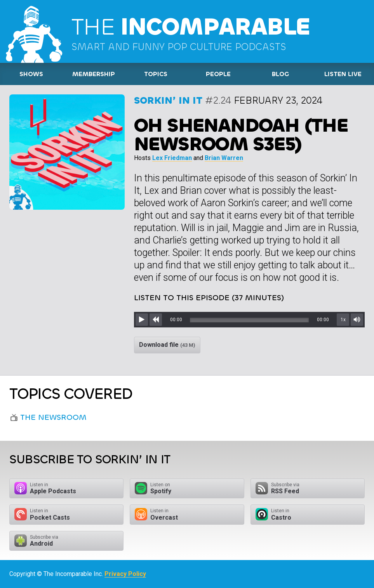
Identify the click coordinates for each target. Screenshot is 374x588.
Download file (167, 345)
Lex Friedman (172, 158)
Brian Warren (224, 158)
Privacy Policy (125, 574)
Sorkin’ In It (168, 100)
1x (343, 320)
